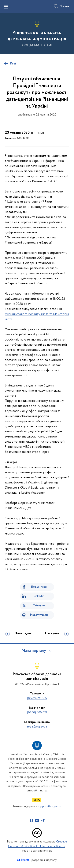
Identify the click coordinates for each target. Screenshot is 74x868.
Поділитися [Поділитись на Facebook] (39, 587)
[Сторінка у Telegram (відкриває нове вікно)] (43, 820)
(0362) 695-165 (37, 698)
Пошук (65, 7)
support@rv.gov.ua (50, 807)
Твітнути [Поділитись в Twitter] (39, 606)
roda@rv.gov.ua (37, 727)
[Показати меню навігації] (6, 7)
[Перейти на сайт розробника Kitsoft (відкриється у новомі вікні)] (23, 860)
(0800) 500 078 (37, 713)
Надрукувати (39, 615)
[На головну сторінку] (37, 33)
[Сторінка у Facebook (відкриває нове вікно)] (31, 820)
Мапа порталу (34, 651)
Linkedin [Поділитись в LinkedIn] (39, 596)
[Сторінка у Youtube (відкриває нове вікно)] (37, 820)
